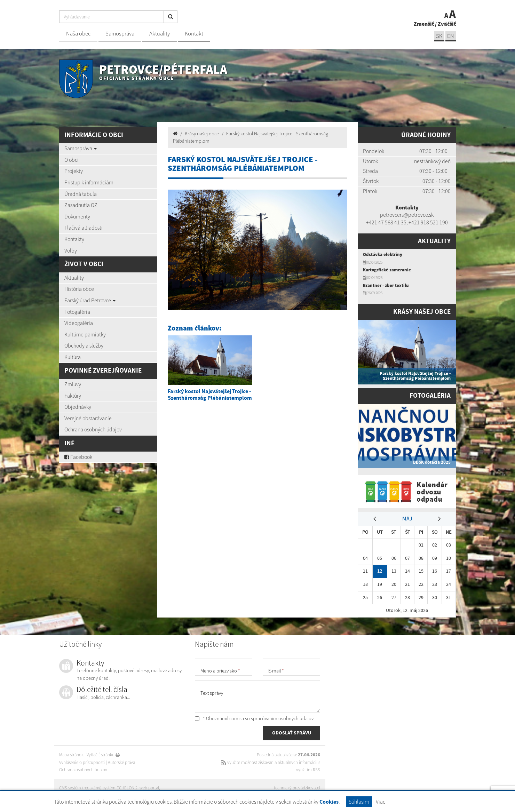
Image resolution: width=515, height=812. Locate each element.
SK (439, 36)
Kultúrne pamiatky (85, 334)
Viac (381, 802)
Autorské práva (121, 762)
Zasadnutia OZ (81, 205)
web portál (149, 788)
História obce (79, 289)
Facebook (78, 457)
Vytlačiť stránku (103, 755)
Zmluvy (73, 384)
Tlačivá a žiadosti (84, 228)
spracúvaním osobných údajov (282, 718)
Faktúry (73, 396)
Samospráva (120, 34)
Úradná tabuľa (81, 194)
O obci (72, 160)
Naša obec (78, 34)
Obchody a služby (84, 345)
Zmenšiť (424, 24)
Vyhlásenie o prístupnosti (82, 762)
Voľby (71, 250)
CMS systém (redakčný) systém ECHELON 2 (98, 788)
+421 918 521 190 (428, 222)
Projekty (74, 171)
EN (451, 36)
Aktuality (160, 34)
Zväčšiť (447, 24)
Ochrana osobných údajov (93, 429)
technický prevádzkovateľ (297, 788)
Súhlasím (359, 802)
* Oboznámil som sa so (254, 718)
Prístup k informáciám (89, 182)
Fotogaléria (77, 312)
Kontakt (194, 34)
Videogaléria (79, 323)
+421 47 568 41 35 (386, 222)
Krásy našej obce (202, 134)
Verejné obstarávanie (88, 418)
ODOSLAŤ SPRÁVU (292, 733)
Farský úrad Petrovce (90, 300)
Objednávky (78, 407)
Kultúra (73, 357)
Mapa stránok (71, 755)
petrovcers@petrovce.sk (407, 215)
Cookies (329, 802)
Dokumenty (77, 216)
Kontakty (74, 239)
